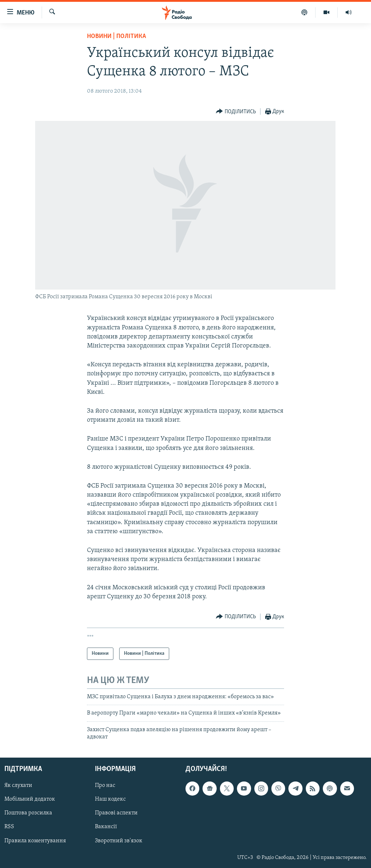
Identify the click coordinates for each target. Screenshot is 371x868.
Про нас (105, 785)
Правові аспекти (116, 813)
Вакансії (106, 827)
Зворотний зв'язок (119, 840)
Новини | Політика (116, 36)
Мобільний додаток (30, 799)
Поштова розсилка (28, 813)
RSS (9, 827)
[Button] (236, 112)
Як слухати (18, 785)
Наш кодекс (110, 799)
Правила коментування (35, 840)
